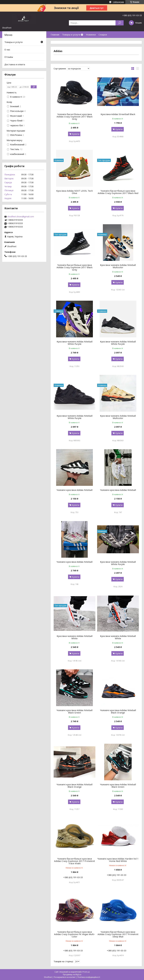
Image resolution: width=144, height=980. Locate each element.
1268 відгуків (118, 2)
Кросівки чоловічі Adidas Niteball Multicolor (118, 266)
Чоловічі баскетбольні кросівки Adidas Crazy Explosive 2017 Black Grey (75, 117)
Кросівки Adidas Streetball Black (118, 114)
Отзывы (9, 57)
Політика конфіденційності (89, 977)
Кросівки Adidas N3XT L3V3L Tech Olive (74, 192)
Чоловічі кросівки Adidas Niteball (74, 490)
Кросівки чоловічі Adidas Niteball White (75, 637)
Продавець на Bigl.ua (72, 974)
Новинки (91, 35)
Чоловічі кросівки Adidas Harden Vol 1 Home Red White (118, 860)
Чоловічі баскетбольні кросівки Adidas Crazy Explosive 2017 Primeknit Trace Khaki (74, 861)
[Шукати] (120, 23)
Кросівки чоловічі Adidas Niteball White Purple (75, 343)
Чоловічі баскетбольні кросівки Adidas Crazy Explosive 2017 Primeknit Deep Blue (118, 934)
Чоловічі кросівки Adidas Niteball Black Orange (118, 711)
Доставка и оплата (15, 64)
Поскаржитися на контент (65, 977)
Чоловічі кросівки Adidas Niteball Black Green (74, 711)
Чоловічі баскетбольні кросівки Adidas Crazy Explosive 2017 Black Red (118, 192)
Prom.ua (86, 972)
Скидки (103, 35)
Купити (76, 134)
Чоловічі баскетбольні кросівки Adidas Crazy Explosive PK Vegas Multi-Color (74, 934)
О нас (7, 50)
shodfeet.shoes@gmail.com (21, 217)
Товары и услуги (71, 35)
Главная (55, 35)
